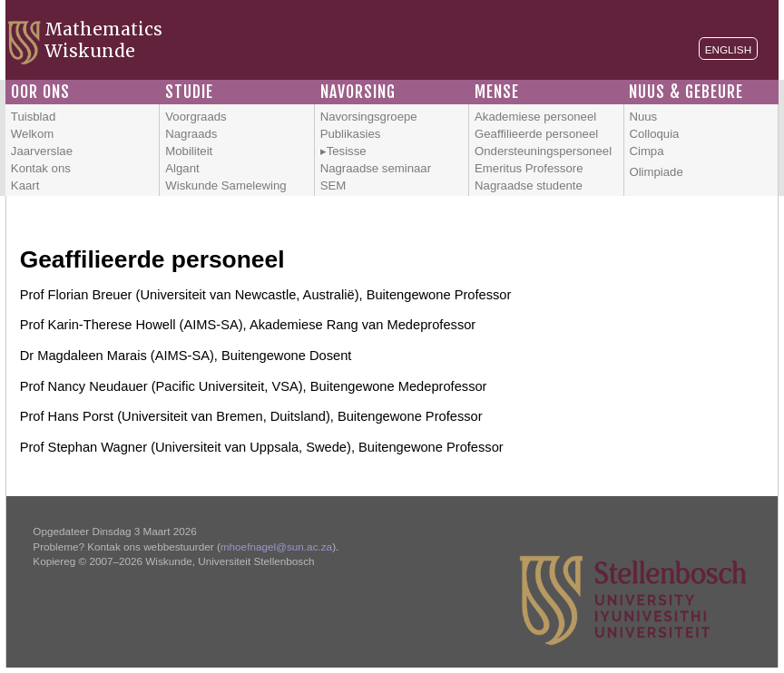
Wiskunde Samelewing (225, 185)
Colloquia (654, 134)
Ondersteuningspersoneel (543, 151)
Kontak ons (41, 168)
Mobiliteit (189, 151)
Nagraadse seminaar (376, 168)
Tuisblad (33, 117)
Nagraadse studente (529, 185)
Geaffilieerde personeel (536, 134)
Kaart (25, 185)
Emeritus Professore (529, 168)
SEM (333, 185)
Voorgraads (196, 117)
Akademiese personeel (535, 117)
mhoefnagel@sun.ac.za (276, 546)
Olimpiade (656, 172)
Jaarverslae (42, 151)
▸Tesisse (343, 151)
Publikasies (351, 134)
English (728, 49)
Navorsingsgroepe (369, 117)
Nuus (643, 117)
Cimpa (646, 151)
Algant (182, 168)
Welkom (32, 134)
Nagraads (191, 134)
